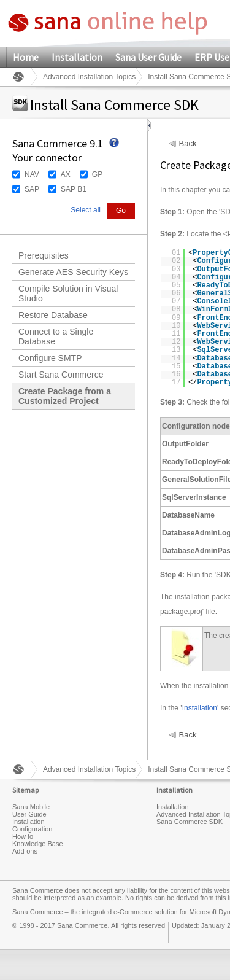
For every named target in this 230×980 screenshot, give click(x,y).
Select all (86, 210)
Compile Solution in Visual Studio (68, 294)
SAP (32, 189)
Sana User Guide (148, 57)
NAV (32, 174)
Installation (77, 57)
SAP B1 (74, 189)
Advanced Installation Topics (89, 77)
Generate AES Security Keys (73, 272)
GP (97, 174)
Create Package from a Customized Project (65, 396)
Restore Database (53, 315)
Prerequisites (44, 255)
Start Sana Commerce (61, 375)
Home (26, 57)
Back (188, 144)
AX (66, 174)
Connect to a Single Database (56, 336)
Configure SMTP (50, 358)
